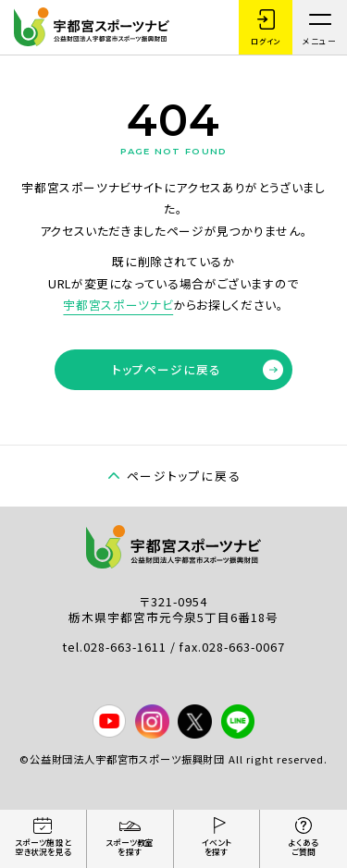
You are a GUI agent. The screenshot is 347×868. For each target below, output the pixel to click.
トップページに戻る (198, 370)
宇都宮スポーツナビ (118, 305)
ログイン (265, 27)
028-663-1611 (126, 647)
